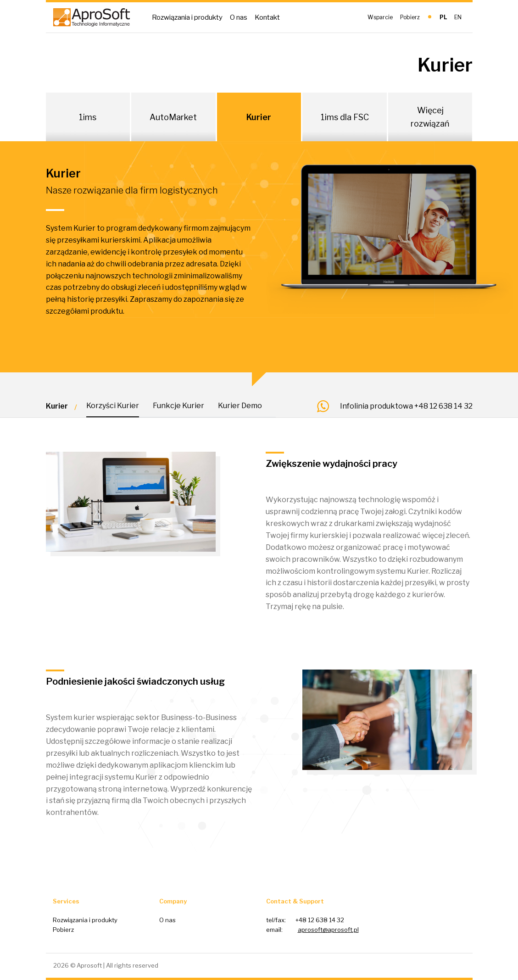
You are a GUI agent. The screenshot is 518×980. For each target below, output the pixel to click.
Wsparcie (380, 17)
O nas (239, 17)
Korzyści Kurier (113, 406)
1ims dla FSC (345, 117)
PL (443, 17)
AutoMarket (173, 117)
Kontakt (267, 17)
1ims (88, 117)
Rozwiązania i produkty (187, 17)
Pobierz (410, 17)
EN (458, 17)
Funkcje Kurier (178, 406)
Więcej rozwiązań (430, 117)
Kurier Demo (240, 406)
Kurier (259, 117)
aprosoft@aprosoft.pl (328, 930)
